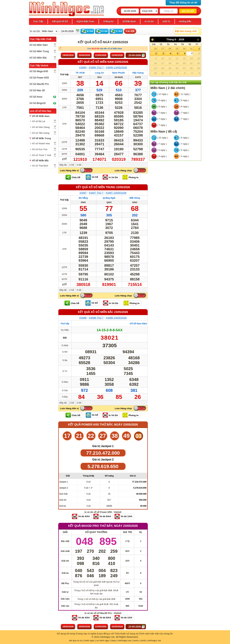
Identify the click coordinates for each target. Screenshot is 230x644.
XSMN (83, 67)
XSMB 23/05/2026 (116, 318)
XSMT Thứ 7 (96, 193)
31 (191, 49)
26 (155, 49)
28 (170, 49)
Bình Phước (119, 73)
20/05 (84, 55)
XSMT (83, 193)
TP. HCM (80, 73)
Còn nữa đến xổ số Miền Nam (105, 49)
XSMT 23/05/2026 (116, 193)
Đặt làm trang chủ (186, 31)
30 (184, 49)
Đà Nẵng (83, 198)
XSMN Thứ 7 (96, 67)
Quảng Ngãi (109, 198)
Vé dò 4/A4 (84, 516)
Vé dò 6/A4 (105, 516)
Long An (99, 73)
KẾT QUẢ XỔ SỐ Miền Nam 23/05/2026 (103, 62)
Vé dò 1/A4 (126, 516)
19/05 (68, 55)
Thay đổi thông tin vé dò (183, 3)
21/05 (101, 55)
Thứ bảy (64, 74)
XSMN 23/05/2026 (116, 67)
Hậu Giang (138, 73)
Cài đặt (130, 31)
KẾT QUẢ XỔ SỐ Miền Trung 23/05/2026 (103, 187)
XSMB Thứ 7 (96, 318)
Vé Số (95, 177)
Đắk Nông (135, 198)
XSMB (83, 318)
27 (162, 49)
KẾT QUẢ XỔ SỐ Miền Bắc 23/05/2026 (103, 312)
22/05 (117, 55)
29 (177, 49)
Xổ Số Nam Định (138, 324)
